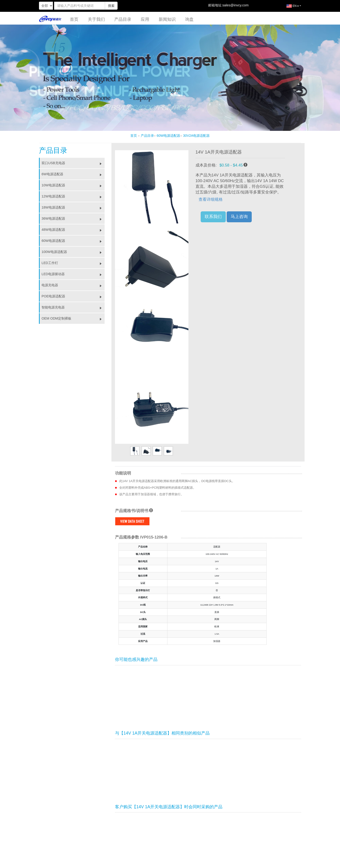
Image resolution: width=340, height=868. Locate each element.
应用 (145, 19)
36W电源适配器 (73, 218)
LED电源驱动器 (73, 274)
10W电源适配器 (73, 185)
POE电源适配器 (73, 296)
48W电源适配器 (73, 230)
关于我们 (96, 19)
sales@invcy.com (236, 5)
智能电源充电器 (73, 307)
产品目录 (123, 19)
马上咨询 (239, 217)
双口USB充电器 (73, 163)
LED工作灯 (73, 263)
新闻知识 (167, 19)
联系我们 (213, 217)
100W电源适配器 (73, 252)
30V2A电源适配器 (196, 136)
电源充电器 (73, 285)
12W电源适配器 (73, 196)
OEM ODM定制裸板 (73, 318)
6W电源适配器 (73, 174)
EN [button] (289, 8)
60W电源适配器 (169, 136)
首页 (74, 19)
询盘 (189, 19)
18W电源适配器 (73, 207)
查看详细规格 (211, 199)
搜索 (111, 6)
